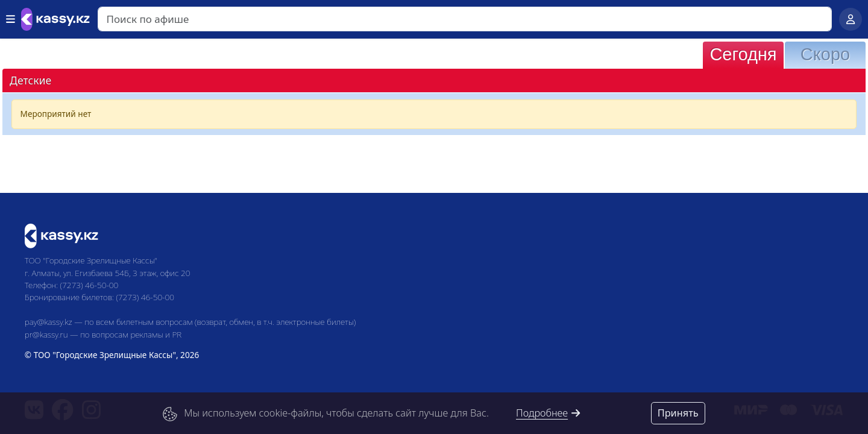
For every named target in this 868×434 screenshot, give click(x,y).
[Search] (465, 19)
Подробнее (549, 413)
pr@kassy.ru (46, 334)
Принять (678, 413)
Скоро (825, 54)
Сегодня (743, 54)
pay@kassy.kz (49, 322)
